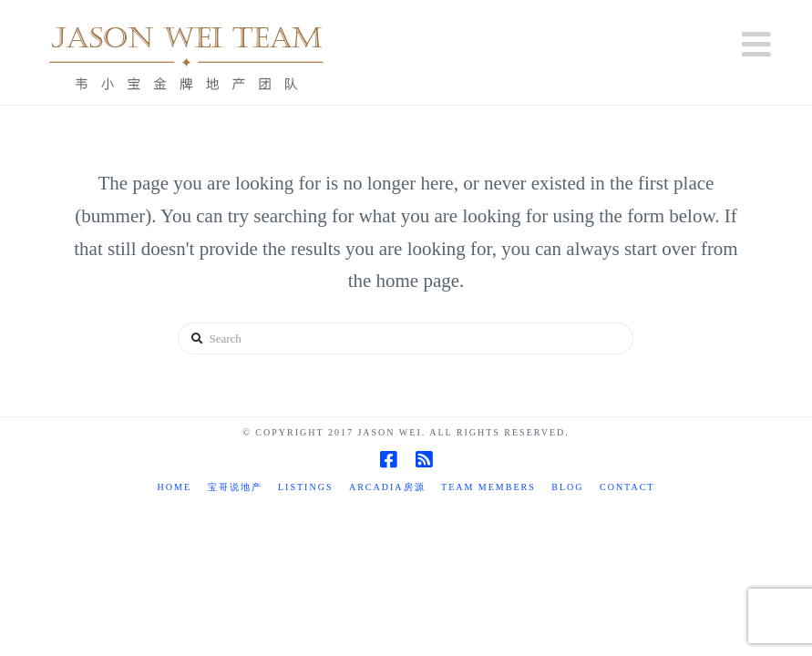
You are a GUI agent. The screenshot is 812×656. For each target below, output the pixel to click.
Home (175, 487)
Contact (627, 487)
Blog (567, 487)
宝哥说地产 (235, 487)
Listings (305, 487)
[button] (756, 45)
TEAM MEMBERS (488, 487)
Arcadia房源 (387, 487)
